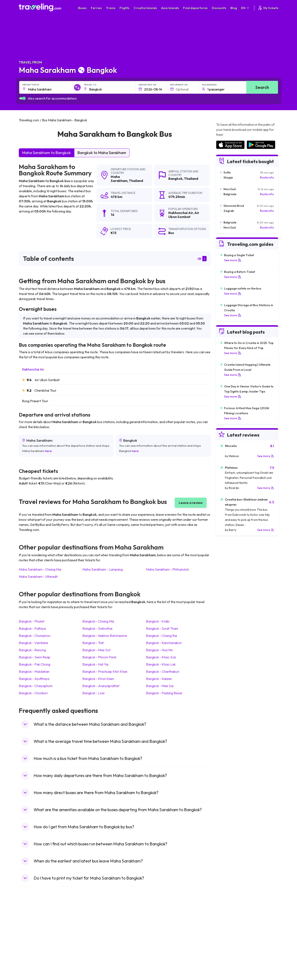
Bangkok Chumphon (35, 636)
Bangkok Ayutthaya (34, 679)
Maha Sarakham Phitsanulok (167, 569)
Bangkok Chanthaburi (163, 671)
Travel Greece (31, 935)
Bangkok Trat (93, 643)
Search (262, 87)
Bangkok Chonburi (33, 693)
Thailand (136, 181)
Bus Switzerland (96, 958)
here (48, 451)
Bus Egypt (92, 949)
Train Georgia (160, 935)
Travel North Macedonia (37, 927)
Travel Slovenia (31, 958)
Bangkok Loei (93, 693)
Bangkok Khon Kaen (98, 679)
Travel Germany (32, 940)
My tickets (268, 8)
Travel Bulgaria (31, 931)
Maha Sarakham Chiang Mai (40, 569)
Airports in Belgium (228, 962)
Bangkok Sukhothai (97, 628)
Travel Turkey (30, 944)
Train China (158, 931)
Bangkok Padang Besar (164, 693)
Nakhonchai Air (33, 369)
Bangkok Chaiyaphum (36, 686)
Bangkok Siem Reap (35, 657)
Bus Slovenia (94, 935)
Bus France (93, 944)
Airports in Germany (229, 949)
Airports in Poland (228, 958)
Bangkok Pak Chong (35, 664)
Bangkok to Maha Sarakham (102, 153)
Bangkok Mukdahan (34, 671)
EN (246, 8)
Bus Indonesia (95, 966)
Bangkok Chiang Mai (98, 621)
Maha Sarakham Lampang (103, 569)
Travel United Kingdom (36, 922)
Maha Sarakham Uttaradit (38, 577)
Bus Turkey (93, 962)
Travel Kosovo (31, 966)
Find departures (195, 8)
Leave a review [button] (191, 503)
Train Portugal (160, 922)
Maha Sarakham (119, 179)
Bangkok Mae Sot (96, 650)
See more (233, 260)
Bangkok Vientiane (33, 643)
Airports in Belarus (228, 935)
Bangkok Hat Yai (95, 664)
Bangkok (175, 179)
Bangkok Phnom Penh (99, 657)
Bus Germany (95, 931)
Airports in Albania (228, 953)
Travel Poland (30, 953)
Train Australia (160, 940)
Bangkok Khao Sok (161, 657)
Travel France (30, 949)
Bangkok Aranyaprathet (101, 686)
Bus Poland (93, 953)
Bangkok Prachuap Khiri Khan (105, 671)
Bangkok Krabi (158, 621)
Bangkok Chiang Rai (161, 636)
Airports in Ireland (228, 931)
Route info (267, 177)
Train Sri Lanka (161, 927)
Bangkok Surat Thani (162, 628)
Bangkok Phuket (32, 621)
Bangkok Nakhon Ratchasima (105, 636)
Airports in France (228, 927)
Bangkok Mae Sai (160, 686)
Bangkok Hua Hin (159, 650)
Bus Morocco (95, 922)
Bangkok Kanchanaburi (164, 643)
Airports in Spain (227, 922)
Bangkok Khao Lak (161, 664)
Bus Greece (94, 940)
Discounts (219, 8)
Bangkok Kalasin (159, 679)
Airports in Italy (226, 944)
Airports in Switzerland (231, 940)
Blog (234, 8)
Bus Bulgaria (94, 927)
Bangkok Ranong (32, 650)
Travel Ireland (30, 962)
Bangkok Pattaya (32, 628)
